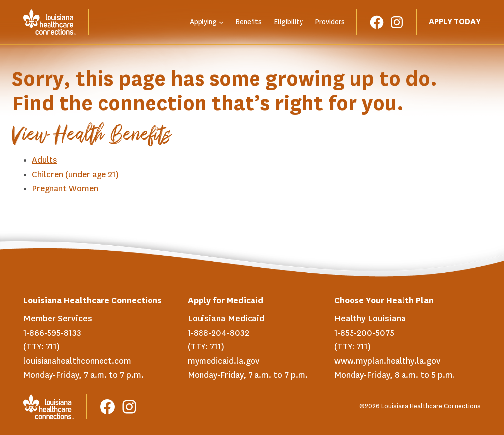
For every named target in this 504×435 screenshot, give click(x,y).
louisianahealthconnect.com (77, 361)
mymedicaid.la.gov (224, 361)
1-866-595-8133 (52, 333)
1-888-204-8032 (218, 333)
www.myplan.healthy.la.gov (387, 361)
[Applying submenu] (221, 22)
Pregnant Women (65, 189)
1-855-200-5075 (364, 333)
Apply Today (455, 22)
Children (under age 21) (75, 175)
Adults (44, 160)
